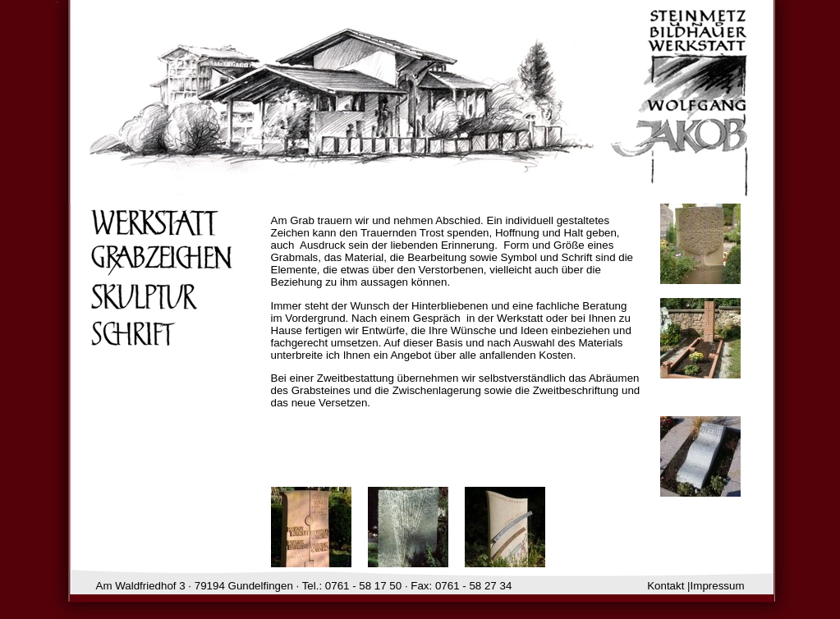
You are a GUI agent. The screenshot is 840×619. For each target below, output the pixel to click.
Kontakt (666, 586)
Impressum (718, 586)
